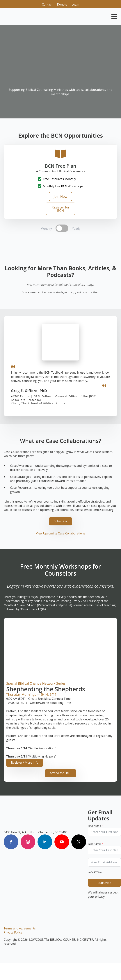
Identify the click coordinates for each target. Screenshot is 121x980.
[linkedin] (45, 842)
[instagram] (28, 842)
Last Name (94, 844)
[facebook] (11, 842)
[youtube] (62, 842)
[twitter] (79, 842)
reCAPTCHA (95, 872)
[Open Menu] (114, 17)
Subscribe (104, 883)
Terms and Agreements (20, 928)
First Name (94, 826)
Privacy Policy (13, 932)
